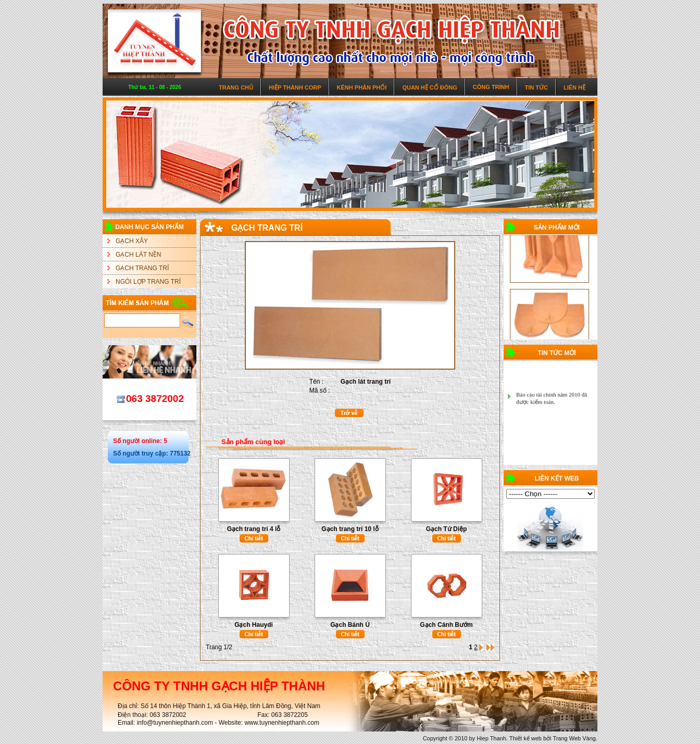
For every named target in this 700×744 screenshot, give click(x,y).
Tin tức (536, 87)
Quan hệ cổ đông (429, 87)
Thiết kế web (526, 738)
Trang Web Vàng (574, 738)
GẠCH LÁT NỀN (138, 255)
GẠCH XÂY (132, 241)
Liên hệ (574, 87)
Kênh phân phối (362, 87)
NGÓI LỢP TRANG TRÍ (148, 282)
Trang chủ (236, 87)
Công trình (491, 87)
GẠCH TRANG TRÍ (142, 268)
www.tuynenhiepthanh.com (282, 723)
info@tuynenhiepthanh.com (175, 723)
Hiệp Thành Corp (295, 87)
